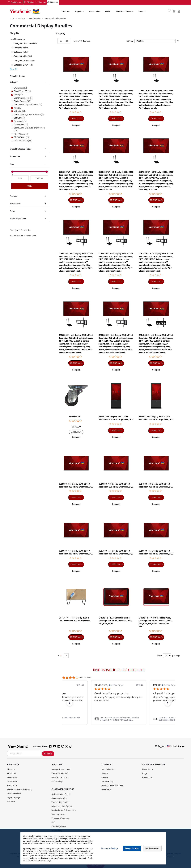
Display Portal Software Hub (64, 810)
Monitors (66, 12)
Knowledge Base (59, 827)
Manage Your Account (61, 770)
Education (30, 2)
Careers (105, 778)
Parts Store (12, 786)
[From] (20, 178)
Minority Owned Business (112, 786)
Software (11, 802)
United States (175, 746)
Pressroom (147, 778)
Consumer (54, 2)
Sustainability (107, 782)
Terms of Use (87, 843)
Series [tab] (13, 211)
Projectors (79, 12)
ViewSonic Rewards (124, 12)
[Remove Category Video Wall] (12, 56)
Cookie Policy (72, 843)
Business (42, 2)
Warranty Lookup (59, 814)
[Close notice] (162, 848)
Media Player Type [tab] (18, 219)
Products (22, 19)
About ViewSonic (109, 770)
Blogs (145, 774)
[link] (63, 719)
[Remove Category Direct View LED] (12, 44)
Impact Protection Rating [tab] (21, 149)
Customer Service (59, 798)
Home (12, 19)
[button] (76, 125)
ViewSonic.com (16, 2)
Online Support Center (61, 794)
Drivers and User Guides (62, 806)
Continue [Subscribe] (48, 754)
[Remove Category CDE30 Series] (12, 61)
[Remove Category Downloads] (12, 65)
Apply (29, 186)
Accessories (95, 12)
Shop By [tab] (61, 34)
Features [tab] (14, 196)
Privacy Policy (61, 843)
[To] (39, 178)
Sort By (130, 41)
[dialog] (95, 848)
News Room (147, 770)
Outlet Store (12, 782)
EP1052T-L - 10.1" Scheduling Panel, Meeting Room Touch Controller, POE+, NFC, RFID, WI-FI (115, 621)
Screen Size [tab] (15, 157)
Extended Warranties (60, 818)
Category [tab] (14, 82)
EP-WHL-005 (75, 417)
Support (142, 12)
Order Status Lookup (60, 778)
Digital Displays (35, 19)
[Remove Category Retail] (12, 52)
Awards (105, 774)
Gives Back (106, 790)
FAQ (53, 822)
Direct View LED (14, 794)
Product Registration (60, 802)
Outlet (108, 12)
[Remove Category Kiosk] (12, 48)
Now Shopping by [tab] (17, 39)
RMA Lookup (57, 782)
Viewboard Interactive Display (20, 790)
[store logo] (25, 11)
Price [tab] (12, 164)
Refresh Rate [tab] (15, 204)
